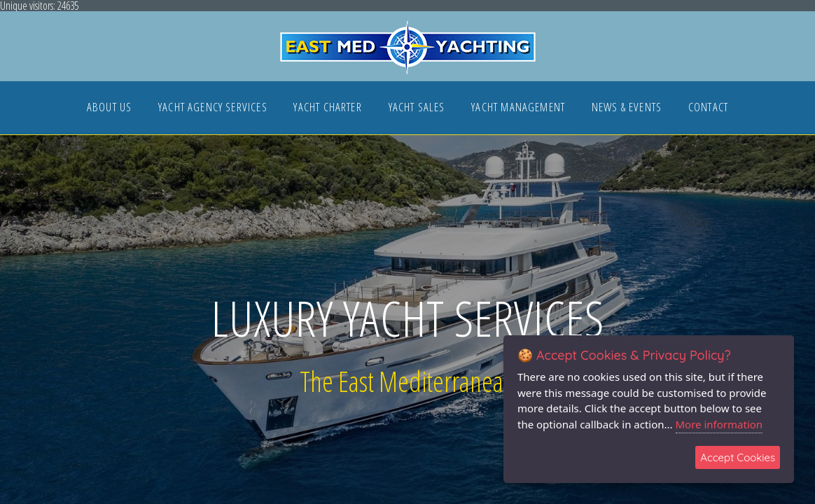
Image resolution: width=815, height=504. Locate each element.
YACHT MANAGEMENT (518, 108)
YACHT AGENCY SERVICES (213, 108)
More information (719, 424)
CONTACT (708, 108)
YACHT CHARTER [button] (327, 108)
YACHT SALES (417, 108)
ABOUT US (109, 108)
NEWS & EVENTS (627, 108)
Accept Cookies (738, 457)
